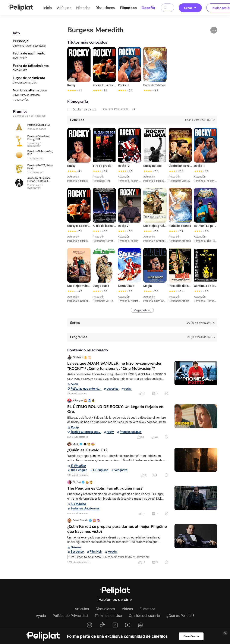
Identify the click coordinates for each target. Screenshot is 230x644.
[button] (214, 30)
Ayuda (41, 616)
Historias (83, 8)
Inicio (48, 8)
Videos (127, 609)
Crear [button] (190, 8)
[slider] (73, 91)
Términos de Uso (108, 616)
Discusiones (105, 8)
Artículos (64, 8)
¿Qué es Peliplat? (180, 616)
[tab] (142, 120)
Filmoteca (128, 8)
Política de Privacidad (70, 616)
